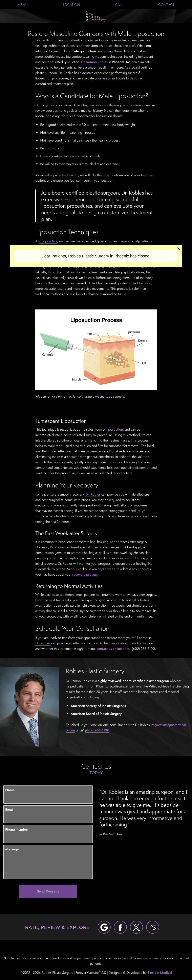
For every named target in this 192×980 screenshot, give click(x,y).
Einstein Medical (160, 972)
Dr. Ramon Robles (94, 62)
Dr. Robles (93, 494)
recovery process (85, 574)
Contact (166, 5)
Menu (23, 5)
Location (71, 5)
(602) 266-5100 (97, 730)
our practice (48, 241)
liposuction (115, 429)
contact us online (109, 648)
